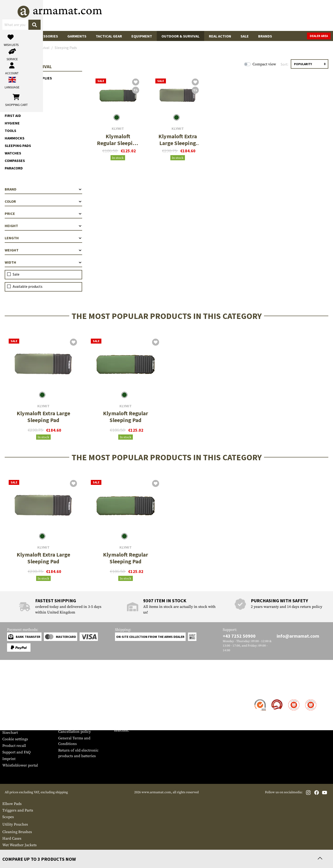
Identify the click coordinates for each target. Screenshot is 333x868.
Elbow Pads (12, 804)
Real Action (220, 36)
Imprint (9, 759)
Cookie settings (15, 739)
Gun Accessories (42, 36)
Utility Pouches (15, 824)
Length (43, 238)
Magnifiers (11, 852)
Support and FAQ (16, 752)
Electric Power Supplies (28, 78)
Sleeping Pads (18, 146)
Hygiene (12, 123)
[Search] (195, 15)
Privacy (64, 725)
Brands (265, 36)
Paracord (14, 168)
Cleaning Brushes (17, 832)
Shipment (10, 706)
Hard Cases (12, 838)
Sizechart (10, 733)
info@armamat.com (298, 636)
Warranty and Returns (21, 719)
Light (10, 86)
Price (43, 213)
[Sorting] (310, 64)
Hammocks (15, 138)
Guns (12, 36)
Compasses (15, 161)
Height (43, 226)
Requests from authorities (80, 718)
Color (43, 201)
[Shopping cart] (301, 15)
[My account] (257, 15)
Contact (9, 700)
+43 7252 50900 (239, 636)
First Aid (13, 116)
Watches (13, 153)
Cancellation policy (75, 732)
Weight (43, 250)
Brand (43, 189)
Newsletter (11, 726)
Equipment (142, 36)
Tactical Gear (109, 36)
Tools (10, 131)
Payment (10, 713)
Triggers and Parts (18, 810)
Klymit (118, 129)
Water (11, 93)
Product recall (14, 746)
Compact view (264, 64)
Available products (28, 286)
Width (43, 262)
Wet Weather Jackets (19, 845)
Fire (8, 101)
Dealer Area (319, 36)
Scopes (8, 817)
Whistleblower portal (20, 765)
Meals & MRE (16, 108)
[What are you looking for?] (148, 15)
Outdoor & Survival (180, 36)
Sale (245, 36)
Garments (77, 36)
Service (11, 690)
